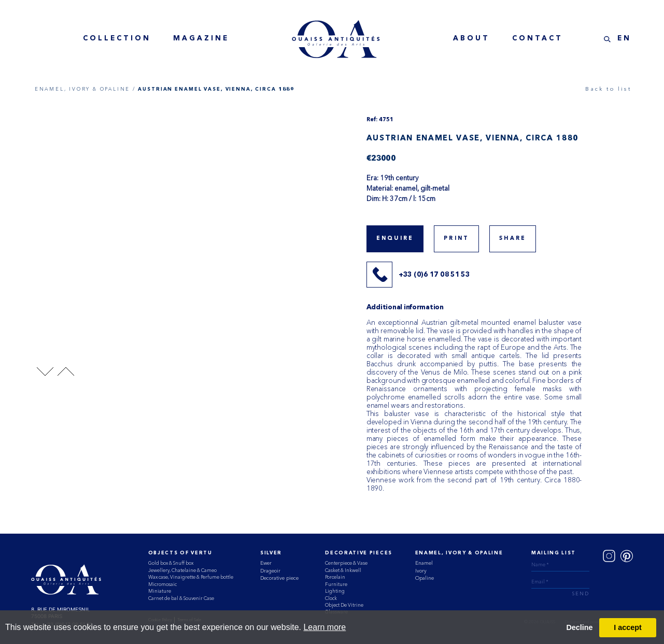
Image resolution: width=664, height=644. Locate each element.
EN (624, 39)
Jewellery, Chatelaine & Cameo (182, 570)
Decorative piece (279, 578)
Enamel (424, 563)
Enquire (395, 239)
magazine (201, 39)
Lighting (335, 591)
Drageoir (270, 571)
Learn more (324, 627)
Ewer (266, 563)
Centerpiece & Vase (346, 563)
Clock (331, 598)
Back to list (608, 89)
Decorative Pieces (359, 553)
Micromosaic (163, 584)
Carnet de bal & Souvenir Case (181, 598)
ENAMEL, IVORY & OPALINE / (85, 89)
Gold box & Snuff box (171, 563)
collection (117, 39)
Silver (271, 553)
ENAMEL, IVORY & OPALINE (459, 553)
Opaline (425, 578)
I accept (628, 627)
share (513, 239)
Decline (579, 627)
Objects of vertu (180, 553)
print (456, 239)
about (471, 39)
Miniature (160, 591)
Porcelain (335, 577)
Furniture (336, 584)
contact (538, 39)
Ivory (421, 571)
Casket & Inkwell (343, 570)
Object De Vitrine (344, 605)
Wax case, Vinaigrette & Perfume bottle (191, 577)
